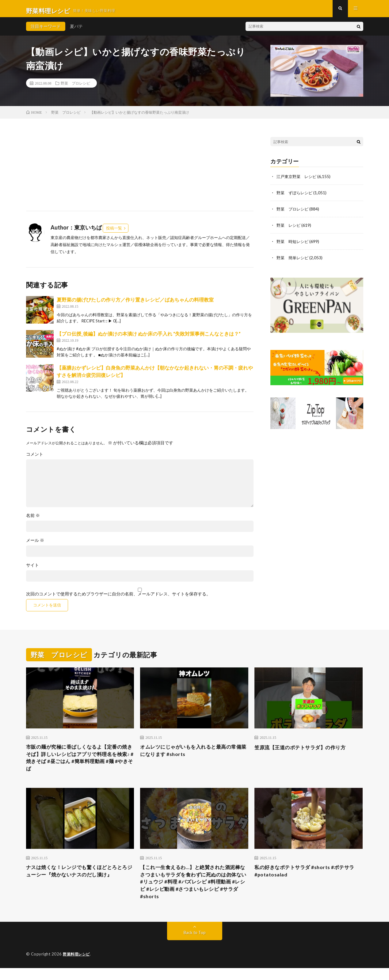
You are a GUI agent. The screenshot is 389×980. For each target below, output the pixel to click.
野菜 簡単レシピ (294, 260)
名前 (33, 520)
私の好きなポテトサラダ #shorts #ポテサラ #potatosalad (307, 879)
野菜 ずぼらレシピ (296, 197)
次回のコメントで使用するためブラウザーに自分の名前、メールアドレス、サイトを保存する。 (118, 598)
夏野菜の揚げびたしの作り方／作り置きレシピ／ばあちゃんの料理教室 (135, 304)
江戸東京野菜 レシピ (298, 181)
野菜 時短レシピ (294, 244)
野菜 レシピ (289, 228)
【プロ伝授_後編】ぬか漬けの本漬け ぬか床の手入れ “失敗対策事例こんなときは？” (149, 338)
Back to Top (194, 945)
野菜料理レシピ (77, 966)
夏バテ (76, 30)
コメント (35, 458)
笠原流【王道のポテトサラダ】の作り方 (305, 751)
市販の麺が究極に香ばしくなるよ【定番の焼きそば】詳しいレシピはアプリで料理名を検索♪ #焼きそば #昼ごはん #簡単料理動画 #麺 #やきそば (80, 764)
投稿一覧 (114, 232)
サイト (32, 569)
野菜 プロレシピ (75, 87)
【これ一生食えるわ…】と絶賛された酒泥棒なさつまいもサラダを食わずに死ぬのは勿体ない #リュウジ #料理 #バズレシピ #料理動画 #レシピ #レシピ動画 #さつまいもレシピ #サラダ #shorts (194, 892)
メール (35, 545)
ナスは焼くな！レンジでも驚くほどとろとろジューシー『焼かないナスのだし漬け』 (80, 879)
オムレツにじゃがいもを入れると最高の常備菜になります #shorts (194, 756)
